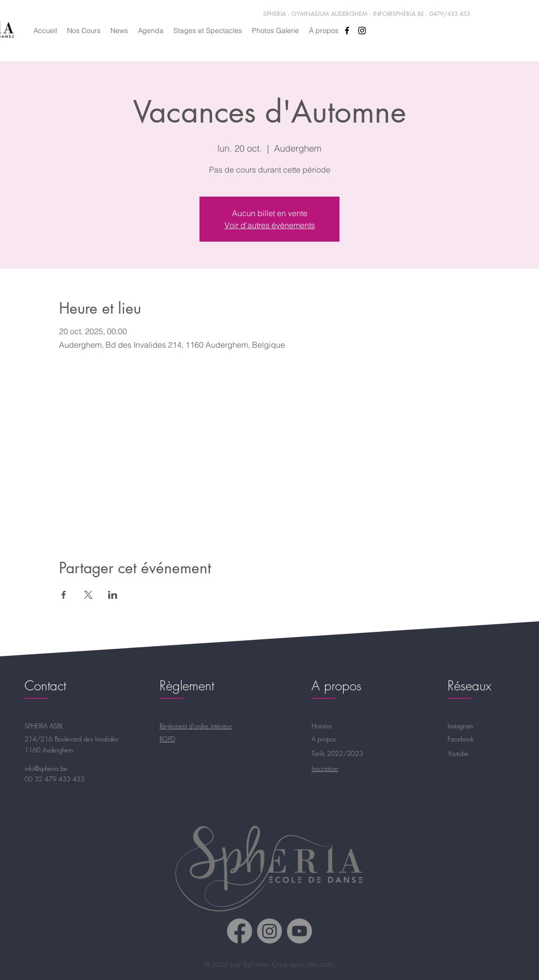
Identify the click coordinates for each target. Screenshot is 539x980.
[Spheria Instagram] (269, 931)
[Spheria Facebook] (239, 931)
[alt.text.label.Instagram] (362, 31)
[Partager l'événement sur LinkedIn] (113, 595)
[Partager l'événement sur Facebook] (64, 595)
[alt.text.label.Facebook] (347, 31)
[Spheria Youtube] (299, 931)
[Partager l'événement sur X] (88, 595)
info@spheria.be (46, 768)
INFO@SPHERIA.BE (398, 14)
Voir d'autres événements (270, 225)
